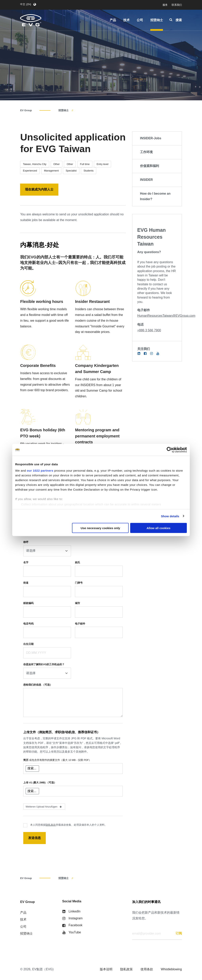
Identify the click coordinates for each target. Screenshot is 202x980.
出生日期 (28, 644)
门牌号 (79, 583)
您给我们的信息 (38, 685)
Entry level (103, 164)
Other (57, 164)
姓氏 (78, 562)
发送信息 (35, 838)
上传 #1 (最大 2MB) (40, 783)
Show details (170, 516)
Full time (85, 164)
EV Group (26, 110)
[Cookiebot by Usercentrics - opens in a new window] (170, 450)
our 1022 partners (40, 470)
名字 (26, 562)
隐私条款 (51, 825)
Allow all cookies (159, 528)
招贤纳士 (64, 110)
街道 (26, 583)
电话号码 (28, 624)
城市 (78, 603)
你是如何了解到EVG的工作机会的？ (44, 664)
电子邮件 (80, 624)
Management (51, 171)
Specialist (71, 171)
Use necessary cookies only (100, 528)
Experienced (30, 171)
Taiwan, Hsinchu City (35, 164)
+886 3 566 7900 (149, 330)
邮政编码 (28, 603)
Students (89, 171)
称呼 (26, 542)
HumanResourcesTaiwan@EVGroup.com (166, 316)
